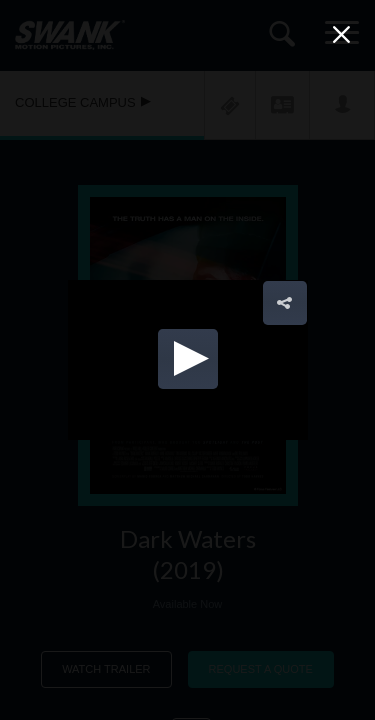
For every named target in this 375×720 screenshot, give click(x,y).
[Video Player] (188, 360)
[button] (188, 359)
